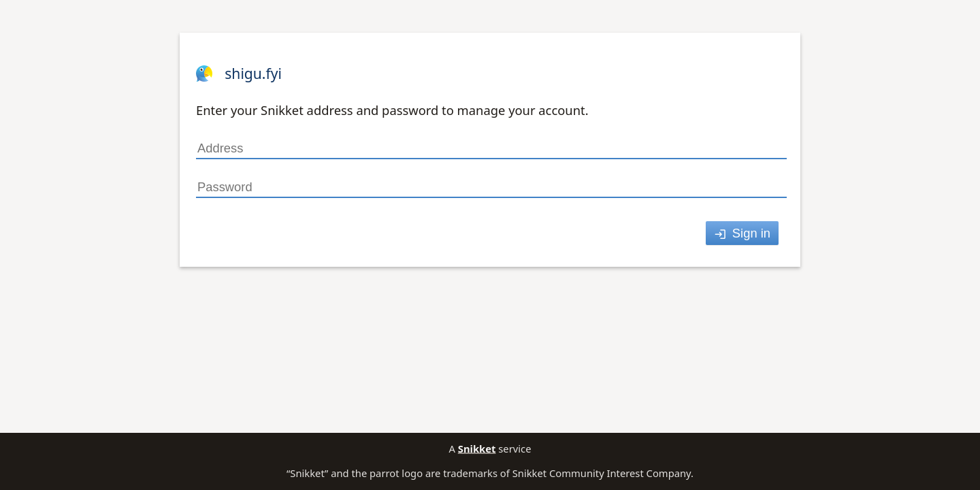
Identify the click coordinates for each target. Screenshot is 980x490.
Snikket (477, 448)
